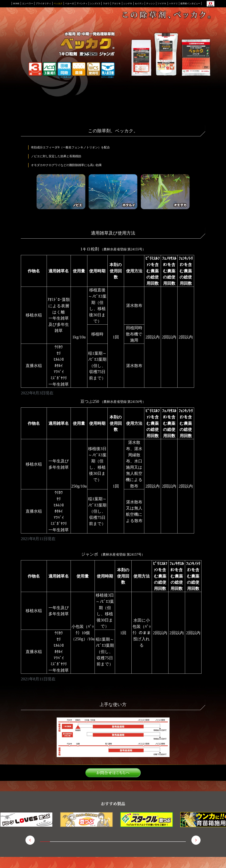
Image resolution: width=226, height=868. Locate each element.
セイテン (139, 4)
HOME (16, 4)
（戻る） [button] (30, 840)
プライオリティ (43, 4)
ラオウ (106, 4)
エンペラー (28, 4)
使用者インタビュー (190, 4)
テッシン (151, 4)
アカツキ (116, 4)
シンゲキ (128, 4)
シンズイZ (95, 4)
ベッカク (58, 4)
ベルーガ (69, 4)
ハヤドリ (173, 4)
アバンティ (82, 4)
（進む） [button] (196, 840)
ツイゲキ (162, 4)
